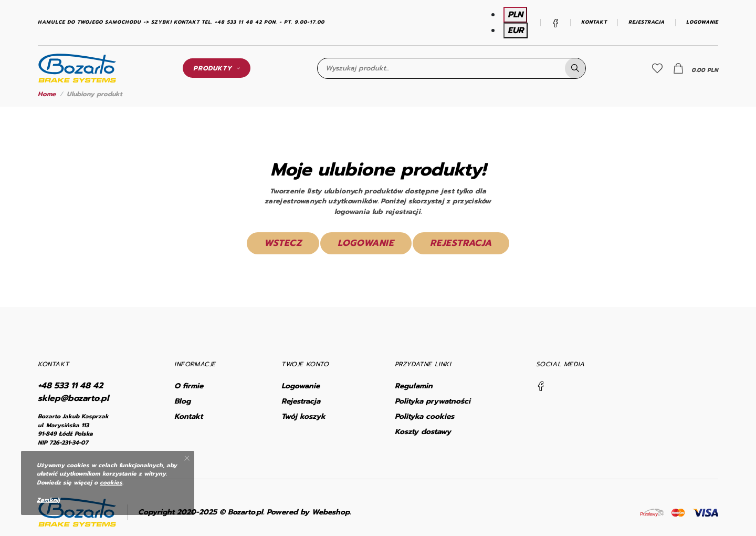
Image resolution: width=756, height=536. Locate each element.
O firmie (189, 386)
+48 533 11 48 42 (70, 386)
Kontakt (594, 22)
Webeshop (331, 512)
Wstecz (283, 243)
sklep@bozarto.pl (73, 398)
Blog (182, 401)
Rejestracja (647, 22)
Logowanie (702, 22)
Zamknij (48, 500)
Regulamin (414, 386)
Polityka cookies (424, 416)
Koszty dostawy (423, 432)
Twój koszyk (303, 416)
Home (47, 94)
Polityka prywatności (433, 401)
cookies (111, 483)
